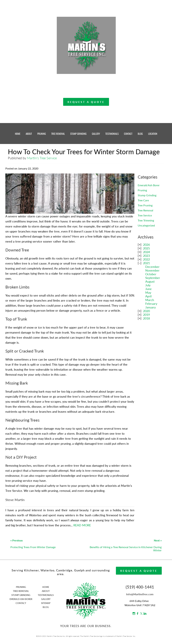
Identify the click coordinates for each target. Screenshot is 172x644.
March (150, 300)
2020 (146, 311)
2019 (146, 315)
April (148, 296)
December (152, 267)
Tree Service (145, 215)
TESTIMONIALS (112, 134)
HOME (18, 134)
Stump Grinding (147, 195)
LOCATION (153, 134)
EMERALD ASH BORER (21, 599)
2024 (146, 252)
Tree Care (143, 200)
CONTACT (128, 134)
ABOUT (29, 134)
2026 (146, 245)
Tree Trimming (146, 220)
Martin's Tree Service (42, 158)
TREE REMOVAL (58, 134)
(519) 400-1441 (140, 587)
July (148, 285)
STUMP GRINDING (78, 134)
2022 (146, 259)
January (150, 307)
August (150, 281)
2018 (146, 318)
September (153, 278)
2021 (146, 263)
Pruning (142, 190)
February (151, 304)
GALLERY (96, 134)
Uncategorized (146, 225)
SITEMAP (46, 603)
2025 (146, 248)
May (148, 292)
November (152, 270)
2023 (146, 256)
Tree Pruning (145, 205)
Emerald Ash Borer (149, 185)
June (148, 289)
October (151, 274)
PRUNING (42, 134)
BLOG (140, 134)
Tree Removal (145, 210)
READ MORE (82, 525)
